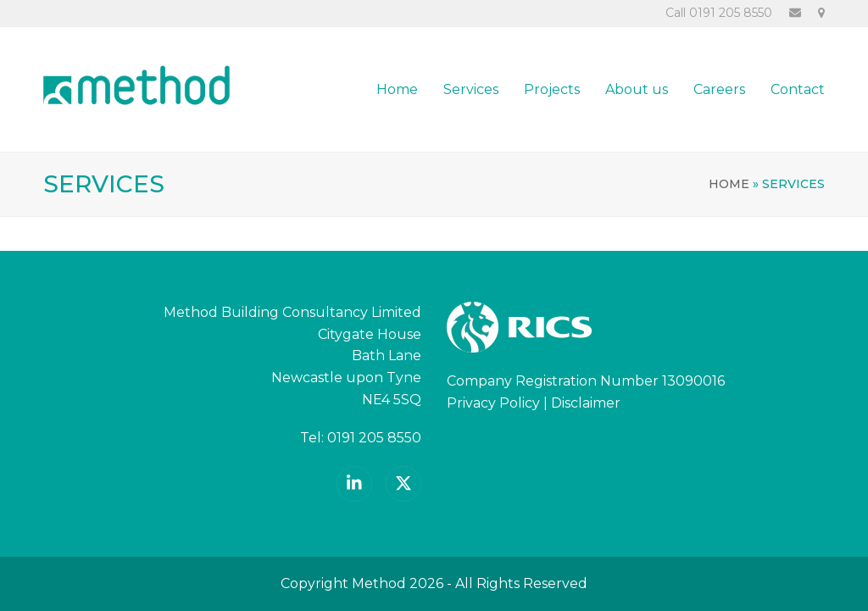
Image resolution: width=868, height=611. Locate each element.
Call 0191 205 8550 (719, 13)
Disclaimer (586, 403)
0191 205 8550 (374, 438)
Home (729, 184)
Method (379, 583)
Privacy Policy (493, 403)
